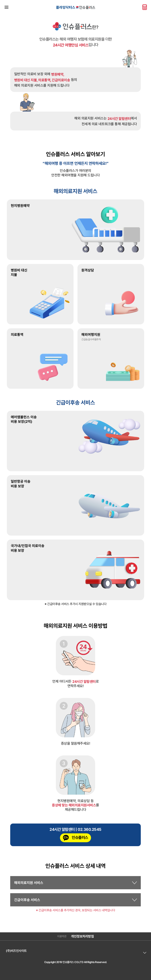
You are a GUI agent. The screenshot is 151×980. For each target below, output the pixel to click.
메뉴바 (6, 7)
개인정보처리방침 (82, 936)
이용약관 (62, 936)
